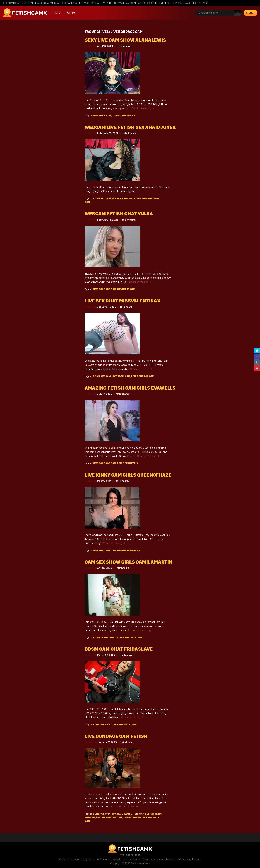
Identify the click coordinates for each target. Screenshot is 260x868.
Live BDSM (27, 3)
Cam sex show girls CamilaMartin (128, 562)
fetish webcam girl (109, 817)
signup (251, 13)
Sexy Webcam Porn (125, 3)
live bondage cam (124, 116)
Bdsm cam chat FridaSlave (119, 649)
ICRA (138, 855)
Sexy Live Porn (200, 3)
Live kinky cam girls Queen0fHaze (128, 475)
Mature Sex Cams (147, 3)
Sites (71, 13)
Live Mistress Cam (89, 3)
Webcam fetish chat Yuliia (119, 214)
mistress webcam (129, 550)
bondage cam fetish (125, 814)
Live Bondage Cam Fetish (116, 736)
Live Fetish (165, 3)
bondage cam (102, 814)
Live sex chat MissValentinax (122, 301)
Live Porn (107, 3)
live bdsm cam (102, 116)
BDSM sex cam (102, 198)
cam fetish (146, 814)
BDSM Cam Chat (11, 3)
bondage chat (102, 725)
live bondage (132, 817)
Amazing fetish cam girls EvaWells (130, 388)
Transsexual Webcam (47, 3)
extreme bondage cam (126, 198)
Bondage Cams (181, 3)
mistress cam (126, 289)
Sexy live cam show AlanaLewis (125, 40)
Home (58, 13)
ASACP (130, 855)
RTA (122, 855)
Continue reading (143, 108)
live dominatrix (128, 463)
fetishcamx (123, 46)
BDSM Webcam (69, 3)
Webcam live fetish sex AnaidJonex (130, 127)
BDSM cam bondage (105, 637)
